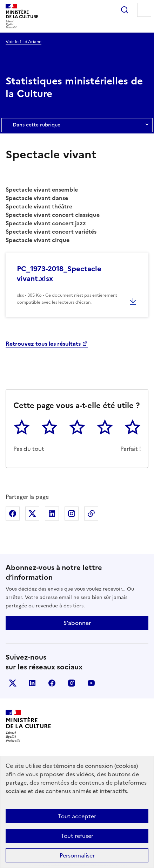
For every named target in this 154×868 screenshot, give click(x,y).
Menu (144, 10)
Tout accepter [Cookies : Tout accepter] (77, 816)
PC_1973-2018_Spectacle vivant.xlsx (59, 274)
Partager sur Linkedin (52, 514)
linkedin (32, 683)
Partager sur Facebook (13, 514)
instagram (72, 683)
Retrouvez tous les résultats (43, 344)
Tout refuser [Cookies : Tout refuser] (77, 836)
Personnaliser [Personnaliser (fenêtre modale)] (77, 855)
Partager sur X (32, 514)
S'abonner (77, 623)
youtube (91, 683)
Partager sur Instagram (72, 514)
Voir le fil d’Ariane (24, 42)
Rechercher (125, 10)
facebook (52, 683)
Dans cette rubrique (77, 125)
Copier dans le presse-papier (91, 514)
